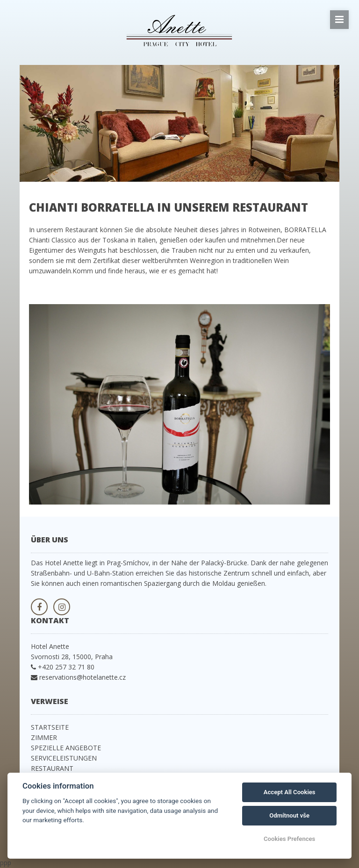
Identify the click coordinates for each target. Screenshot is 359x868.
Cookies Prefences (289, 839)
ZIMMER (44, 737)
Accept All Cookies (290, 792)
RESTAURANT (52, 768)
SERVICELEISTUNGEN (64, 758)
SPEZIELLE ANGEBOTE (66, 748)
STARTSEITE (50, 727)
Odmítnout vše (289, 815)
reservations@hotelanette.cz (83, 677)
